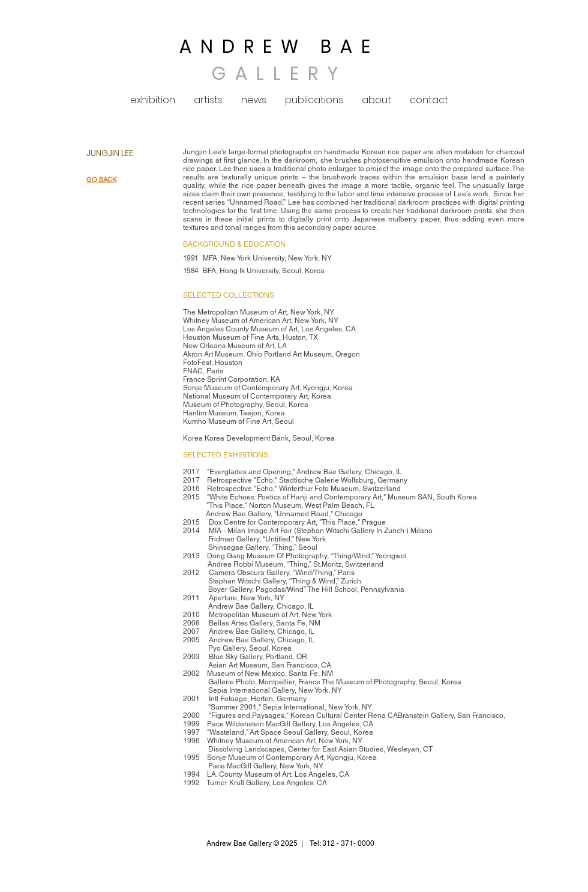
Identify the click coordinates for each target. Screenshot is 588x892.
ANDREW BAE (279, 47)
